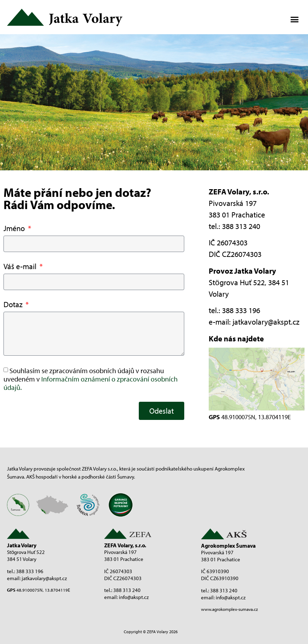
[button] (294, 19)
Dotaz (14, 305)
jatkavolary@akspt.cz (266, 322)
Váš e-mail (21, 267)
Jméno (15, 229)
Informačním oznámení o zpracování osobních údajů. (91, 383)
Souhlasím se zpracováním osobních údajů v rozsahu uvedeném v (91, 379)
